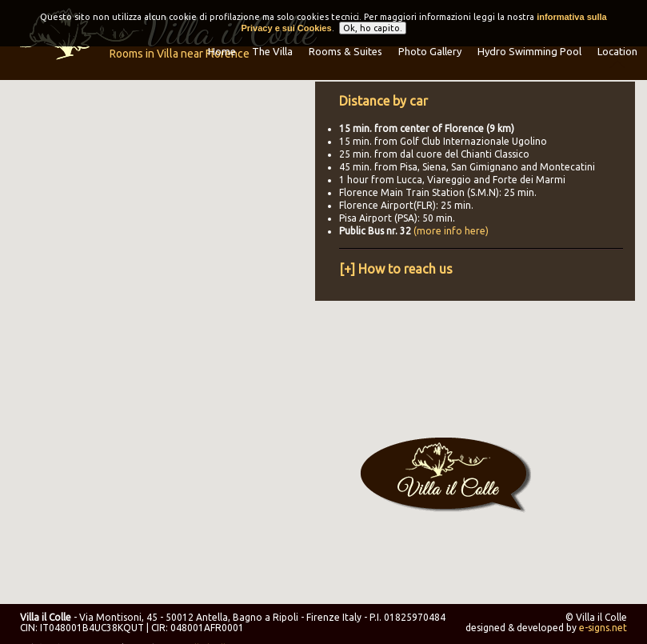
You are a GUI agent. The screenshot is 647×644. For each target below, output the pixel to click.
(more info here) (451, 231)
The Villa (272, 51)
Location (617, 51)
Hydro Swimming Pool (529, 51)
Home (222, 51)
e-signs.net (603, 628)
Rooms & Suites (345, 51)
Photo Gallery (430, 51)
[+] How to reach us (396, 269)
